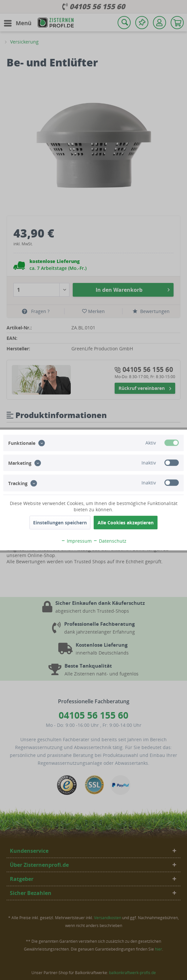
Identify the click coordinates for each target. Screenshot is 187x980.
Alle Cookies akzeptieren (126, 523)
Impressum (76, 541)
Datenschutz (110, 541)
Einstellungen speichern (60, 523)
